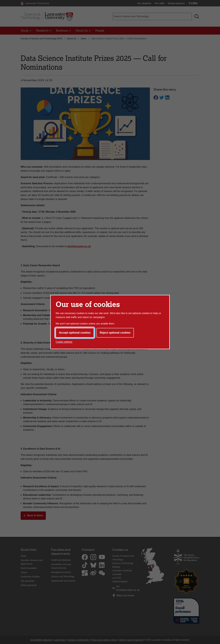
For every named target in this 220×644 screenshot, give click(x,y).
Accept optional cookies (75, 333)
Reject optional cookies (115, 333)
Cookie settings (64, 342)
